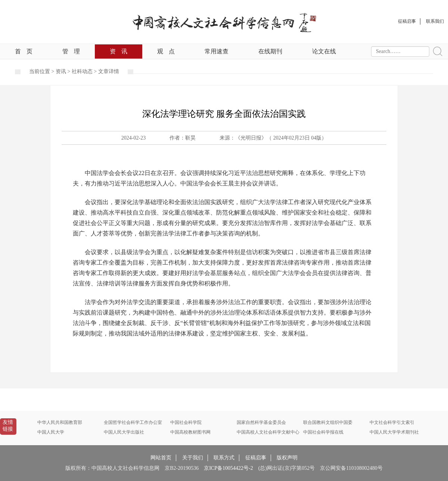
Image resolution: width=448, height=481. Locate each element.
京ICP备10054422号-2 (228, 468)
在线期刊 (270, 51)
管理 (71, 51)
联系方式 (224, 458)
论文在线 (324, 51)
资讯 (119, 51)
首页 (24, 51)
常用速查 (217, 51)
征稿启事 (256, 458)
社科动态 (82, 71)
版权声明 (287, 458)
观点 (166, 51)
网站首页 (161, 458)
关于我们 (193, 458)
